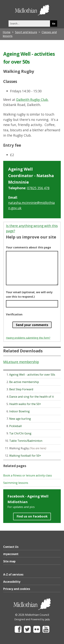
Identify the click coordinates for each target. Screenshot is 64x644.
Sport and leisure (26, 32)
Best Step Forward (21, 389)
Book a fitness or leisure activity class (28, 475)
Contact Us (11, 547)
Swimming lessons (16, 483)
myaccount (11, 554)
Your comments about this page (29, 247)
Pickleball (16, 426)
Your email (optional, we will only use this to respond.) (29, 294)
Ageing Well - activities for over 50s (32, 375)
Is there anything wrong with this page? (32, 228)
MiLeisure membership (21, 362)
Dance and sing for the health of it (31, 397)
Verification (14, 314)
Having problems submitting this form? (28, 338)
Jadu (47, 619)
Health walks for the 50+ (25, 404)
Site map (9, 561)
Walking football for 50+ (25, 456)
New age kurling (20, 419)
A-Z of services (13, 574)
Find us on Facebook (32, 516)
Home (7, 32)
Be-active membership (24, 382)
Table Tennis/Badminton (26, 441)
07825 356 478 (38, 188)
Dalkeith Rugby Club (32, 100)
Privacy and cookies (17, 589)
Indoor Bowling (19, 411)
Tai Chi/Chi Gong (20, 433)
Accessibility (12, 582)
